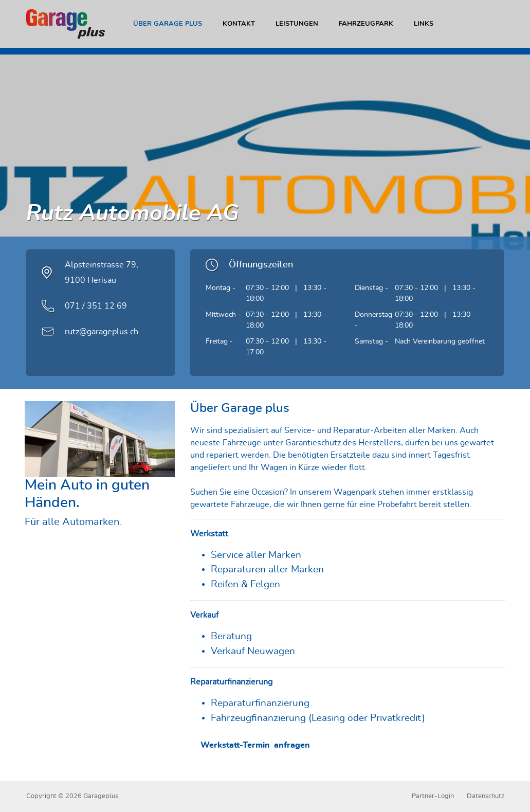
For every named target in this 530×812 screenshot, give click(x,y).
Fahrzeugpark (366, 24)
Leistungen (297, 24)
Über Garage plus (168, 24)
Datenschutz (486, 796)
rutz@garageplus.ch (102, 332)
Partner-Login (433, 796)
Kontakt (239, 24)
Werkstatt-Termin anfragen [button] (258, 745)
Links (424, 24)
